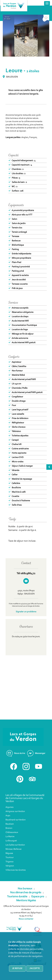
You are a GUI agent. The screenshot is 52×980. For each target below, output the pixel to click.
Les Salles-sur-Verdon (15, 845)
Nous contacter (26, 919)
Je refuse (17, 968)
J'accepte (35, 968)
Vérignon (10, 866)
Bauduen (10, 824)
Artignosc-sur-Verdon (15, 811)
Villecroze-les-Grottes (16, 870)
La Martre (10, 837)
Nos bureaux (25, 889)
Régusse (9, 853)
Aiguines (9, 807)
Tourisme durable (17, 897)
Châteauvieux (12, 832)
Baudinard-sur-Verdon (16, 820)
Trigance (9, 862)
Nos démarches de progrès (26, 893)
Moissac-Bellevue (14, 849)
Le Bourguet (11, 841)
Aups (8, 816)
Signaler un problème (26, 612)
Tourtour (10, 858)
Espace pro (38, 897)
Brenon (9, 828)
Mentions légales (26, 901)
